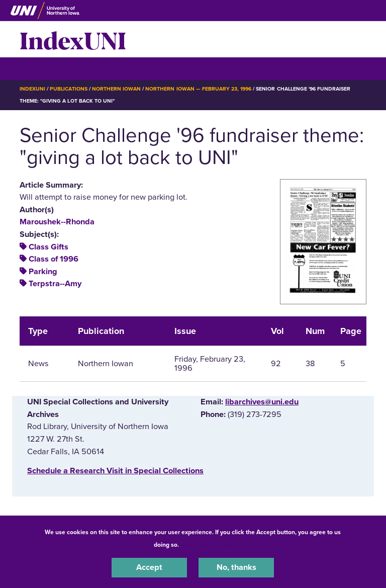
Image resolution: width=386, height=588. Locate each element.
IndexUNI (73, 39)
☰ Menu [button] (37, 68)
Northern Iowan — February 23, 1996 (198, 89)
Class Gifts (49, 247)
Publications (68, 89)
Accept (149, 567)
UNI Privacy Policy (207, 545)
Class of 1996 (54, 259)
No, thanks (236, 567)
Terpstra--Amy (55, 284)
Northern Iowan (116, 89)
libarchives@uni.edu (262, 402)
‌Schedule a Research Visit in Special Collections (115, 471)
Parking (43, 272)
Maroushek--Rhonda (57, 222)
